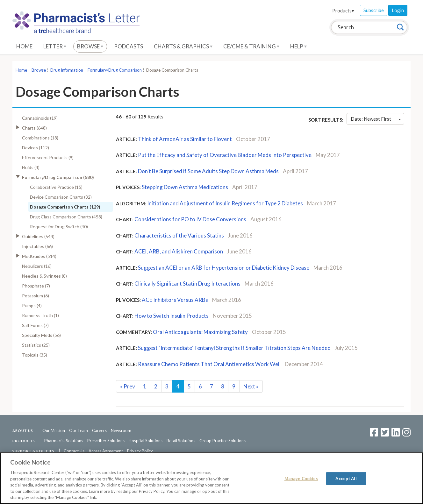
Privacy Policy (140, 451)
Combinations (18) (40, 138)
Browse (90, 46)
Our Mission (54, 430)
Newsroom (121, 430)
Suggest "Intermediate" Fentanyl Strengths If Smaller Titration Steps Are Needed (234, 348)
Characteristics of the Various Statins (179, 235)
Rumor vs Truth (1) (40, 315)
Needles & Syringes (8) (44, 276)
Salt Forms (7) (35, 325)
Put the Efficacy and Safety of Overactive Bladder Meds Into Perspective (225, 155)
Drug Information (67, 70)
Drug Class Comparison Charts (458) (66, 217)
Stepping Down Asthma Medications (185, 187)
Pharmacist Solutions (64, 441)
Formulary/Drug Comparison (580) (58, 177)
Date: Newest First (376, 119)
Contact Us (74, 451)
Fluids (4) (31, 167)
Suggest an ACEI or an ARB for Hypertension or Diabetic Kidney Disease (224, 268)
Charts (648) (34, 128)
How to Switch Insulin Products (172, 316)
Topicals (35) (35, 355)
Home (24, 46)
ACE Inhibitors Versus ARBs (175, 300)
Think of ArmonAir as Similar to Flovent (185, 139)
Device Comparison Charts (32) (61, 197)
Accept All (346, 478)
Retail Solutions (181, 441)
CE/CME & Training (251, 46)
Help (298, 46)
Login (398, 10)
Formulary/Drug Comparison (115, 70)
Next (251, 386)
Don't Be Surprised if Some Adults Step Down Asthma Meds (209, 171)
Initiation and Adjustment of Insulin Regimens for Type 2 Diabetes (225, 203)
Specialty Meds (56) (41, 335)
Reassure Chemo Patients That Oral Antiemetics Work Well (209, 364)
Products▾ (343, 11)
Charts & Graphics (183, 46)
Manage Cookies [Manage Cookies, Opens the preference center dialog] (301, 478)
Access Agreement (106, 451)
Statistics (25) (36, 345)
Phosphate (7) (36, 286)
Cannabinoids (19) (40, 118)
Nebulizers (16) (37, 266)
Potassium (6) (36, 296)
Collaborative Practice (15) (56, 187)
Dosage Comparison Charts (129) (65, 207)
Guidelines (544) (38, 236)
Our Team (79, 430)
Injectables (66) (37, 246)
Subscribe (374, 10)
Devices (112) (36, 148)
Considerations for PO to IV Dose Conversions (190, 219)
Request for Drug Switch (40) (59, 227)
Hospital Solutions (146, 441)
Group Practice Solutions (222, 441)
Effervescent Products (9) (48, 157)
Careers (99, 430)
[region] (211, 478)
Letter (55, 46)
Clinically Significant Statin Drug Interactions (187, 284)
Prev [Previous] (128, 386)
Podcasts (129, 46)
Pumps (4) (32, 305)
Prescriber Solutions (106, 441)
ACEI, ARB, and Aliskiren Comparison (179, 251)
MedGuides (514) (39, 256)
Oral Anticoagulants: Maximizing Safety (200, 332)
